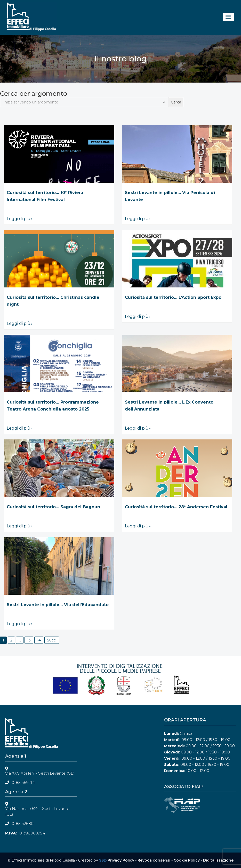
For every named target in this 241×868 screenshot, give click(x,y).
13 (29, 640)
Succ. (52, 640)
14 (39, 640)
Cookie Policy (187, 860)
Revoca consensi (154, 860)
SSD (103, 860)
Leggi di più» (20, 219)
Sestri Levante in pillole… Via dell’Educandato (58, 605)
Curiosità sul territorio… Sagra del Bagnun (53, 507)
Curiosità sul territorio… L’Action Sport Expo (173, 297)
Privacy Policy (121, 860)
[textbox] (84, 102)
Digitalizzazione (218, 860)
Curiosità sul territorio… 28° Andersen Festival (176, 507)
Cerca (176, 102)
